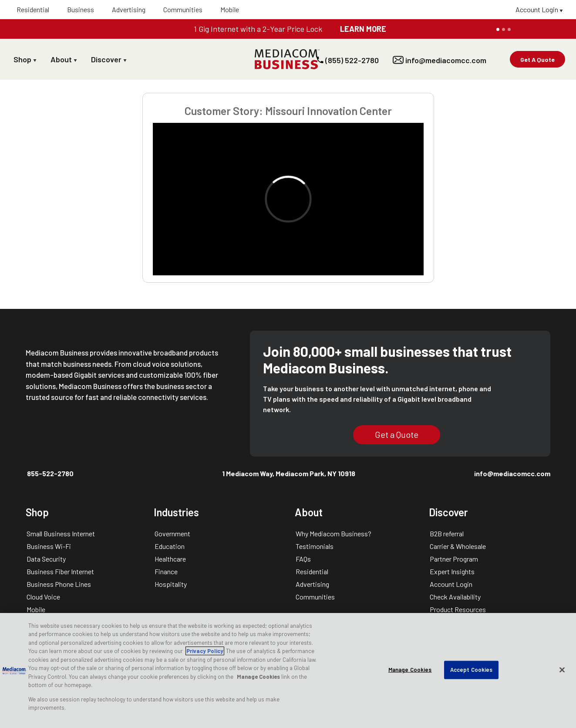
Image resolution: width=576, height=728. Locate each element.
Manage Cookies (258, 677)
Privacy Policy (205, 651)
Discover (109, 59)
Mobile (230, 9)
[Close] (562, 670)
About (64, 59)
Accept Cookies (472, 670)
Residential (33, 9)
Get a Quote (397, 434)
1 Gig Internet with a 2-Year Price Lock (258, 29)
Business (81, 9)
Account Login (539, 9)
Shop (25, 59)
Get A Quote (537, 59)
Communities (183, 9)
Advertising (129, 9)
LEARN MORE (363, 29)
